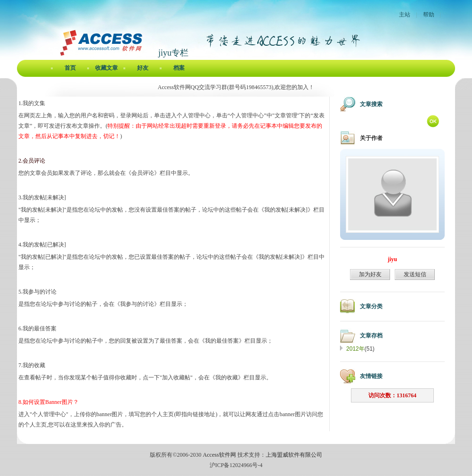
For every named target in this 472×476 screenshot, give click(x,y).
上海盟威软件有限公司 (294, 455)
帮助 (429, 15)
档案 (179, 68)
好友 (143, 68)
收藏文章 (106, 68)
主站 (405, 15)
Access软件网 (220, 455)
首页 (70, 68)
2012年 (355, 349)
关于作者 (371, 138)
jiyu (392, 259)
